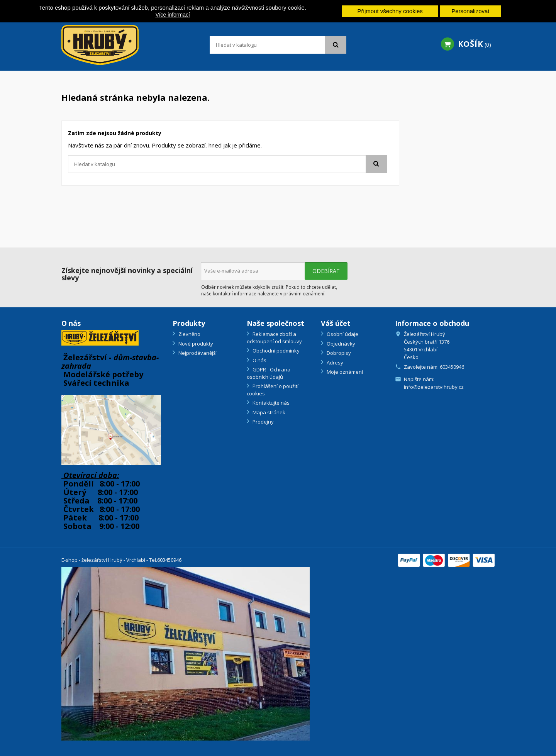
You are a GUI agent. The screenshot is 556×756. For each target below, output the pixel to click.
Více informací (172, 15)
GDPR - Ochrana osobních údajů (269, 373)
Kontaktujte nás (270, 403)
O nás (259, 360)
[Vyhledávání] (278, 45)
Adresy (334, 363)
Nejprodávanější (197, 353)
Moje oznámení (344, 372)
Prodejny (263, 422)
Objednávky (340, 344)
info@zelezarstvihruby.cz (434, 387)
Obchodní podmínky (275, 351)
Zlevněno (189, 334)
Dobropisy (338, 353)
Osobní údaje (342, 334)
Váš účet (336, 323)
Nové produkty (195, 344)
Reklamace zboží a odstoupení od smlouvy (274, 338)
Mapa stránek (268, 412)
